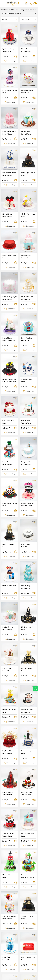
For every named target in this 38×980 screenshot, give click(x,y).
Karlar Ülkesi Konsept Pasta (7, 699)
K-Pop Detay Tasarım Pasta (10, 91)
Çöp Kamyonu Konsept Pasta (26, 873)
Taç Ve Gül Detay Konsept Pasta (8, 554)
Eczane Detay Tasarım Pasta (26, 323)
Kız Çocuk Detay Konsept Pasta (8, 468)
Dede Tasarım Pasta (28, 756)
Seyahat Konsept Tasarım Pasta (8, 815)
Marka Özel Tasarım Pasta (9, 728)
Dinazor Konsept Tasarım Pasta (8, 583)
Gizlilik (6, 968)
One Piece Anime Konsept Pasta (27, 525)
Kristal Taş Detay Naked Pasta (27, 91)
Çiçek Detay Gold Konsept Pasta (27, 236)
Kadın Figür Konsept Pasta (28, 149)
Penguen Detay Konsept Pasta (26, 352)
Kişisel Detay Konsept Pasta (26, 439)
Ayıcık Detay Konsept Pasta (7, 496)
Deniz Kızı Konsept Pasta (28, 612)
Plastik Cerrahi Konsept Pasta (26, 50)
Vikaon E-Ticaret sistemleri (16, 977)
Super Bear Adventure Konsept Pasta (28, 641)
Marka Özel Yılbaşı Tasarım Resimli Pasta (28, 902)
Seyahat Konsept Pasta (27, 294)
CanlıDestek (35, 689)
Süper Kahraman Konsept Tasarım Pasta (8, 786)
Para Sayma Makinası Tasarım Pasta (27, 844)
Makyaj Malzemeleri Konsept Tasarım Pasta (28, 381)
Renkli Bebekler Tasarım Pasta (8, 873)
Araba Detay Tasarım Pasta (10, 381)
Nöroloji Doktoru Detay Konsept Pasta (9, 265)
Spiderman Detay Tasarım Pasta (8, 50)
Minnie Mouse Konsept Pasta (7, 178)
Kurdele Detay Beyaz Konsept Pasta (9, 236)
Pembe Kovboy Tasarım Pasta (7, 757)
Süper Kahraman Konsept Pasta (8, 352)
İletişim (13, 968)
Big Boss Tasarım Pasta (27, 496)
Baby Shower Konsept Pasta (26, 120)
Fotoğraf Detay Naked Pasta (26, 410)
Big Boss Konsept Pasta (8, 410)
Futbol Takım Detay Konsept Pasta (9, 149)
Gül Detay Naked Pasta (8, 323)
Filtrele (5, 19)
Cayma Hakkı (21, 968)
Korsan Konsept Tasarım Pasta (26, 583)
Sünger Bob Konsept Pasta (9, 525)
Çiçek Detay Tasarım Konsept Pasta (9, 670)
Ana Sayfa (5, 10)
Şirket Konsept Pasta (9, 437)
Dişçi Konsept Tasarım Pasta (7, 844)
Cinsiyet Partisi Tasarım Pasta (26, 207)
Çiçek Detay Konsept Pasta (28, 178)
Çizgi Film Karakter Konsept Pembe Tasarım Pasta (28, 815)
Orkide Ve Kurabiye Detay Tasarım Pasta (28, 786)
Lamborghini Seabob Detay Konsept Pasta (9, 294)
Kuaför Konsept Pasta (26, 554)
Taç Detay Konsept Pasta (28, 670)
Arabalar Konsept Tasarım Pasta (8, 612)
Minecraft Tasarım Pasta (9, 641)
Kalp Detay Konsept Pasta (9, 207)
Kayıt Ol (27, 941)
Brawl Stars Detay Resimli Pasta (27, 265)
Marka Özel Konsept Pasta (28, 699)
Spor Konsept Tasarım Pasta (26, 728)
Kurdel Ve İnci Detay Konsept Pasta (9, 120)
